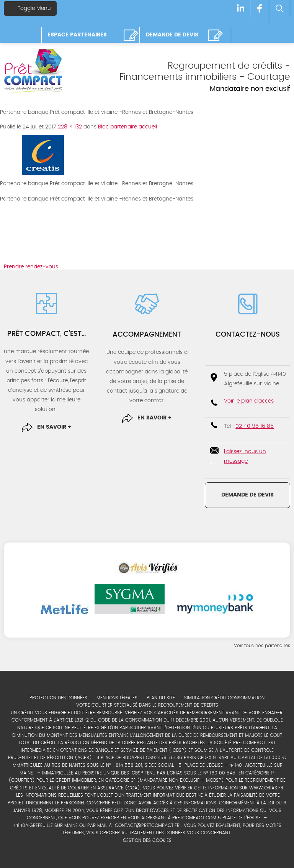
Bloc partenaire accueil (127, 127)
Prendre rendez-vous (31, 267)
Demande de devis (247, 495)
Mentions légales (117, 698)
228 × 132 (70, 127)
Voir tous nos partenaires (262, 646)
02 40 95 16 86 (255, 426)
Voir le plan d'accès (249, 401)
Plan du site (161, 698)
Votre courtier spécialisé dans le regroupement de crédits (147, 705)
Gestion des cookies (147, 840)
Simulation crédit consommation (224, 698)
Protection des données (58, 698)
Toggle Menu (30, 8)
